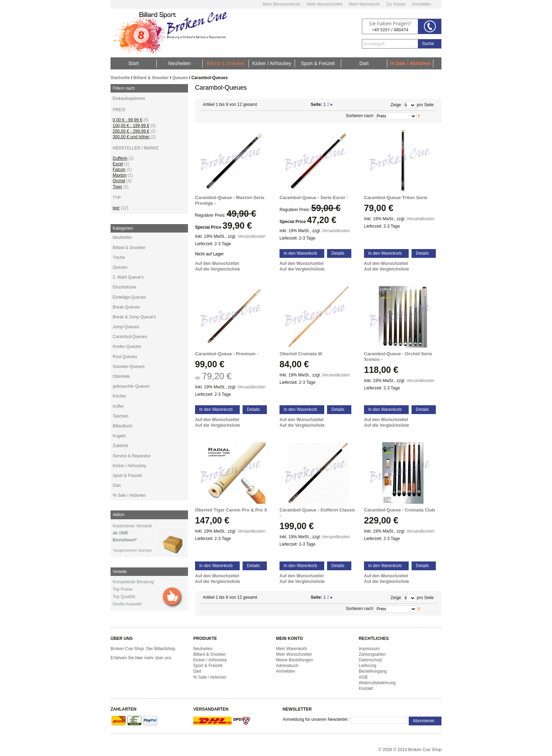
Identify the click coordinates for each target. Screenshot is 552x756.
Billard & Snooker (151, 78)
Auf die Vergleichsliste (218, 269)
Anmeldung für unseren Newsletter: (316, 719)
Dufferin (120, 158)
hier (139, 658)
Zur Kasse (396, 4)
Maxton (120, 175)
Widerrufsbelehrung (377, 683)
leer (116, 208)
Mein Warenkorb (364, 4)
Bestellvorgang (373, 671)
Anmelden (421, 4)
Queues (180, 78)
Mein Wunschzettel (324, 4)
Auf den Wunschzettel (217, 263)
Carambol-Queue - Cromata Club (400, 510)
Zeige (396, 105)
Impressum (369, 649)
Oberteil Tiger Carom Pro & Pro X (231, 510)
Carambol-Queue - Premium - (227, 354)
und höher (131, 137)
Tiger (117, 187)
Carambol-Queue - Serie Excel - (314, 198)
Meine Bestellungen (294, 660)
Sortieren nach (359, 116)
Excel (118, 164)
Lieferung (368, 666)
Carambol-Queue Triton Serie (396, 198)
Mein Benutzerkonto (281, 4)
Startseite (120, 78)
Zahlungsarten (372, 654)
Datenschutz (371, 660)
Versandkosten (252, 236)
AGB (363, 677)
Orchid (119, 181)
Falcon (119, 170)
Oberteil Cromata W (301, 354)
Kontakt (366, 688)
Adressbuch (287, 666)
